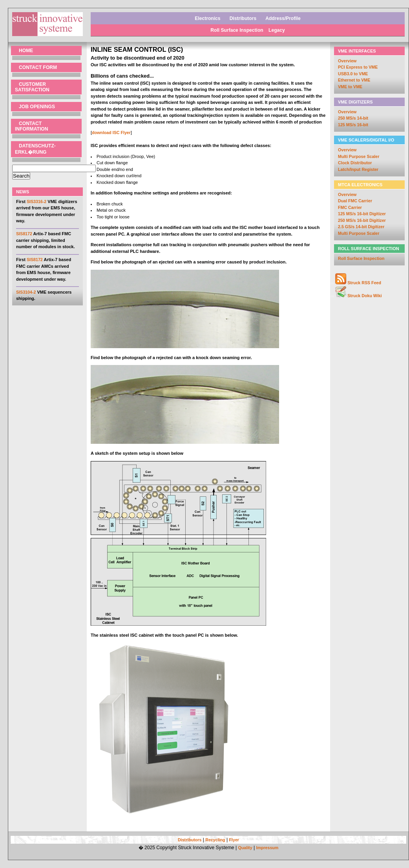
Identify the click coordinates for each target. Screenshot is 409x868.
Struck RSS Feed (364, 283)
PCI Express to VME (358, 67)
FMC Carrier (350, 207)
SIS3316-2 (37, 202)
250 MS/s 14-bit (353, 118)
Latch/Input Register (358, 169)
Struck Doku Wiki (365, 296)
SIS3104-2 (26, 292)
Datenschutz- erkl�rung (35, 149)
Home (26, 51)
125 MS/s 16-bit (353, 125)
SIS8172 (24, 234)
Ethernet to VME (354, 80)
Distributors (243, 18)
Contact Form (38, 67)
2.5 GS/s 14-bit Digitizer (361, 227)
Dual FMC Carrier (355, 201)
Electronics (207, 18)
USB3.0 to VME (353, 74)
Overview (347, 61)
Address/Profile (283, 18)
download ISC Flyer (111, 133)
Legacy (277, 30)
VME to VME (350, 87)
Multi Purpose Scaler (359, 156)
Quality (245, 848)
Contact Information (31, 126)
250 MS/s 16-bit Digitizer (362, 220)
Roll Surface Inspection (237, 30)
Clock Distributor (355, 163)
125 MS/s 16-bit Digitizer (362, 214)
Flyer (234, 840)
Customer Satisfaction (32, 87)
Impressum (267, 848)
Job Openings (37, 107)
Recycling (215, 840)
